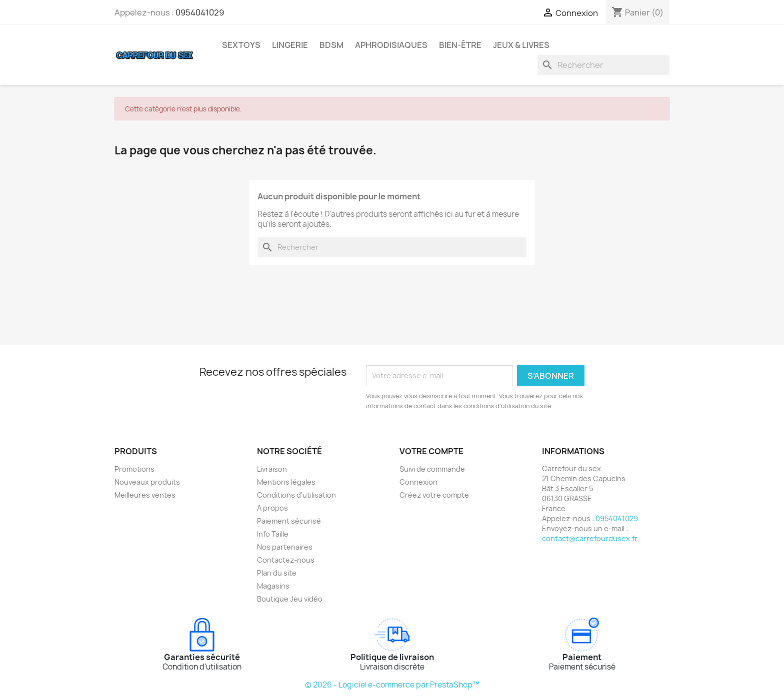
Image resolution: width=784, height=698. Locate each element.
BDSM (331, 45)
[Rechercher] (603, 65)
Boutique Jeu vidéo (290, 599)
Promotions (134, 469)
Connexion (418, 482)
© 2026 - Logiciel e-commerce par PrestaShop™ (392, 685)
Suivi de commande (432, 469)
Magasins (273, 586)
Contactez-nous (286, 560)
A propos (272, 508)
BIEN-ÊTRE (460, 45)
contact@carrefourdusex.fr (590, 538)
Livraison (272, 469)
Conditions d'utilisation (296, 495)
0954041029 (200, 12)
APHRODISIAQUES (391, 45)
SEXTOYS (241, 45)
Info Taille (273, 534)
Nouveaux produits (147, 482)
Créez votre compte (434, 495)
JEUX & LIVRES (521, 45)
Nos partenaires (285, 547)
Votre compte (431, 451)
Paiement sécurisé (289, 521)
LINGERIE (290, 45)
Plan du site (277, 573)
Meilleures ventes (145, 495)
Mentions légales (286, 482)
